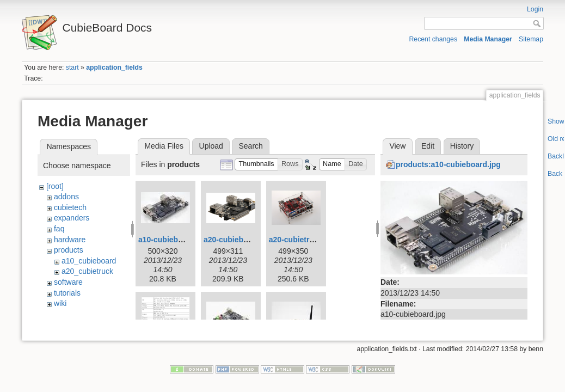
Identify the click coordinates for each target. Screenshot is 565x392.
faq (59, 229)
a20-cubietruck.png (304, 240)
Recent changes (434, 39)
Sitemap (531, 39)
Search (250, 146)
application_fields (114, 68)
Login (535, 9)
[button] (256, 165)
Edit (428, 146)
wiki (60, 303)
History (462, 146)
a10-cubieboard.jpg (173, 240)
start (72, 68)
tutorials (67, 293)
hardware (70, 240)
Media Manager (488, 39)
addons (66, 197)
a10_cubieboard (89, 261)
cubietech (70, 207)
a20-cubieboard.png (240, 240)
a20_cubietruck (87, 271)
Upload (211, 146)
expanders (72, 218)
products (69, 250)
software (68, 282)
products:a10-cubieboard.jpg (448, 164)
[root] (55, 186)
